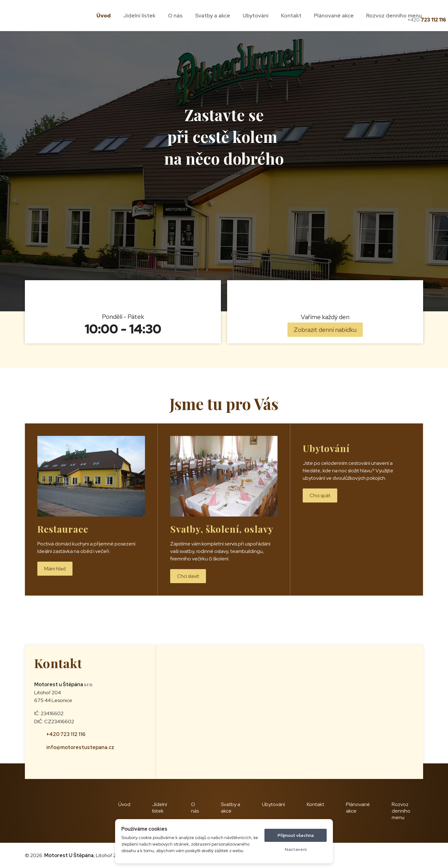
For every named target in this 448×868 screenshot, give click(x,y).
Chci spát (320, 495)
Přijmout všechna (296, 835)
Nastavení (296, 849)
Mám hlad (55, 569)
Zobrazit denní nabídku (325, 330)
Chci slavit (188, 576)
